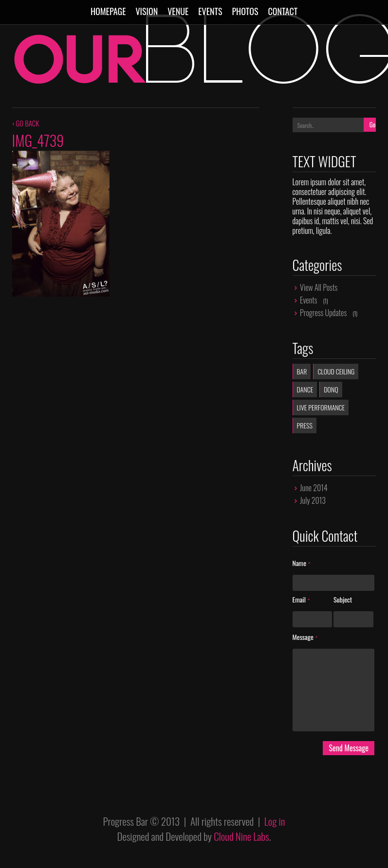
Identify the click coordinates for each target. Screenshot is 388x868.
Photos (245, 11)
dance (305, 389)
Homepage (108, 11)
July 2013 (313, 500)
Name (301, 563)
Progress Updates (323, 313)
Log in (275, 821)
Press (305, 425)
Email (301, 600)
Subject (343, 600)
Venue (178, 11)
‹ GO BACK (26, 123)
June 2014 (314, 488)
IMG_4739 (38, 140)
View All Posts (319, 287)
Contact (283, 11)
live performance (321, 407)
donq (331, 389)
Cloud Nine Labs (241, 836)
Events (210, 11)
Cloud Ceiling (336, 371)
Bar (302, 371)
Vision (147, 11)
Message (305, 637)
